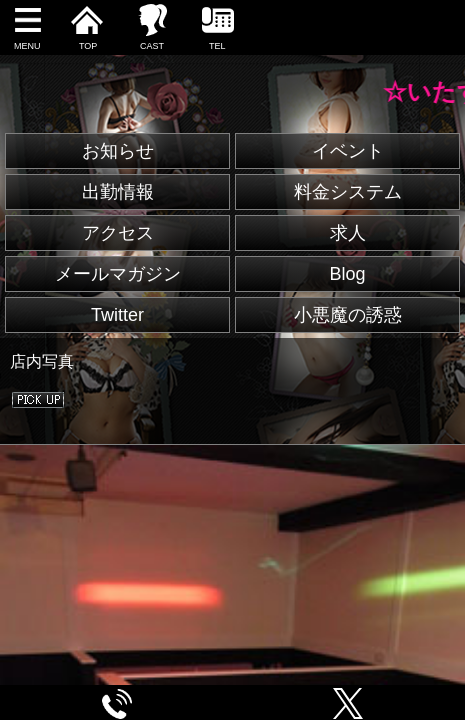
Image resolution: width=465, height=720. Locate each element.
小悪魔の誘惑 (348, 315)
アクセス (118, 233)
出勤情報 (118, 192)
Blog (347, 274)
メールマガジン (118, 274)
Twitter (117, 315)
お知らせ (118, 151)
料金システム (348, 192)
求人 (348, 233)
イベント (348, 151)
